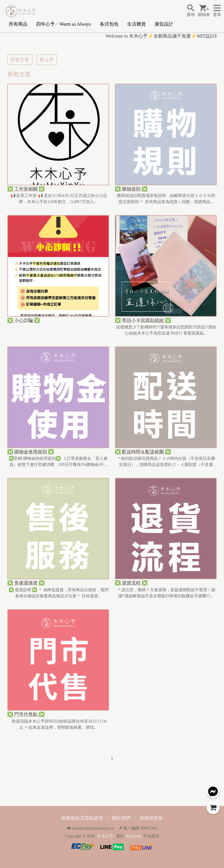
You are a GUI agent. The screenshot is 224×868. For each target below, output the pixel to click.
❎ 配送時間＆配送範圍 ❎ (143, 452)
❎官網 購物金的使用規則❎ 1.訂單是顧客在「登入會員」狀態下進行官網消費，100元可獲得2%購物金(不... (58, 462)
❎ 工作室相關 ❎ (26, 189)
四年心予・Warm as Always (64, 24)
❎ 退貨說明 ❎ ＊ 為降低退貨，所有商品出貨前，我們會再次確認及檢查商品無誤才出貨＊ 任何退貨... (58, 593)
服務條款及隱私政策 (82, 818)
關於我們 (121, 818)
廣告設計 (164, 24)
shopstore (134, 836)
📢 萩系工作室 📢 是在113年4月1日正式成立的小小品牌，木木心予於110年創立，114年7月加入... (58, 199)
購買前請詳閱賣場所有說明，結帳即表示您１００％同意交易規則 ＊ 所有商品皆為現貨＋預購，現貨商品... (166, 199)
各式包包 (109, 24)
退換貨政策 (151, 818)
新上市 (47, 60)
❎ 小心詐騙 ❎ (24, 320)
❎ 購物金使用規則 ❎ (31, 452)
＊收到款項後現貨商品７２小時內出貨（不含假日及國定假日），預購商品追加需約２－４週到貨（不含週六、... (166, 462)
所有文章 (20, 60)
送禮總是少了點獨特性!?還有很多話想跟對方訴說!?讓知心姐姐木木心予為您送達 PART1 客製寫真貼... (166, 330)
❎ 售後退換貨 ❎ (26, 583)
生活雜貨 (136, 24)
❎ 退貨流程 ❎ (131, 583)
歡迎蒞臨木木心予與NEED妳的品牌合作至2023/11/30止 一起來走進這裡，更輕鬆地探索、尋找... (58, 724)
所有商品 (18, 24)
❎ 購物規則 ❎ (131, 189)
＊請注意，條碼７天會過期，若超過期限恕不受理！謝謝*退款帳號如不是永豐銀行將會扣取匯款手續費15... (166, 593)
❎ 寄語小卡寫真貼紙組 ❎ (143, 320)
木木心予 (105, 836)
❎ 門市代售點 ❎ (26, 714)
